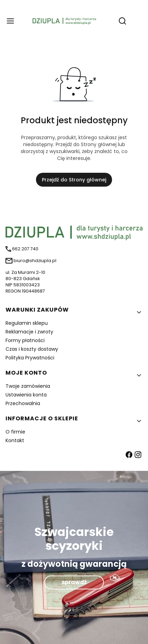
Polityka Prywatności (30, 358)
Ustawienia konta (26, 395)
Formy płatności (25, 340)
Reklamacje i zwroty (29, 332)
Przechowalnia (23, 403)
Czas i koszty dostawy (32, 349)
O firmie (15, 432)
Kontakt (15, 440)
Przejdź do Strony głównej (74, 180)
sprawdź (74, 583)
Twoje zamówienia (28, 386)
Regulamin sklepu (27, 323)
